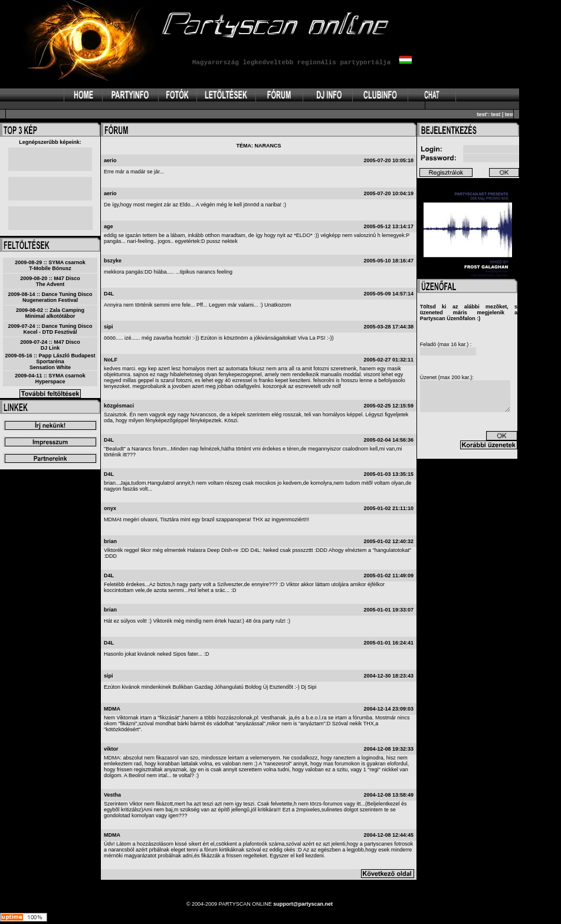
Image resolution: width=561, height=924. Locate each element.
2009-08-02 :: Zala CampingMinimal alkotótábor (50, 313)
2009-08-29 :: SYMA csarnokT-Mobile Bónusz (50, 265)
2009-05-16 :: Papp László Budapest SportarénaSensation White (50, 361)
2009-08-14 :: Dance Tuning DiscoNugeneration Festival (50, 297)
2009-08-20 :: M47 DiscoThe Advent (50, 281)
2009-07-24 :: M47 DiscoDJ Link (50, 345)
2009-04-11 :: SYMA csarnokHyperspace (50, 379)
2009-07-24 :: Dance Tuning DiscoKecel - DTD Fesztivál (50, 329)
